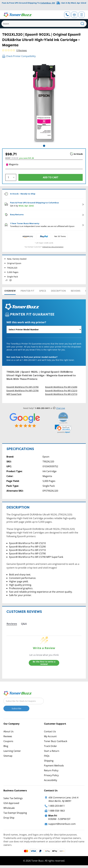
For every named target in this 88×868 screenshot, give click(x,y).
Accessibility (51, 780)
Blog (6, 746)
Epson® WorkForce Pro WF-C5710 (61, 394)
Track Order (50, 746)
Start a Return (52, 751)
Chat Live (59, 408)
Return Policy (51, 770)
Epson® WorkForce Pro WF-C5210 (61, 391)
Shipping (49, 761)
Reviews (76, 291)
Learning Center (12, 751)
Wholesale (9, 808)
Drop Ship (9, 818)
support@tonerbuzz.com (62, 824)
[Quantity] (11, 177)
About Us (8, 731)
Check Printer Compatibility (19, 56)
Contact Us (50, 731)
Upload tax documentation (53, 247)
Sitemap (8, 756)
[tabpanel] (44, 102)
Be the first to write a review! (44, 663)
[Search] (44, 24)
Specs (43, 291)
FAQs (47, 756)
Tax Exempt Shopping (15, 813)
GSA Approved (11, 803)
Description (58, 291)
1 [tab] (44, 146)
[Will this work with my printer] (44, 329)
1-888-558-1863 (57, 811)
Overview (10, 291)
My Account (50, 736)
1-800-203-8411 (57, 806)
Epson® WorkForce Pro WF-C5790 (23, 387)
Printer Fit (27, 291)
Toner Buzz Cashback (56, 741)
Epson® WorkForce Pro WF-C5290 (61, 387)
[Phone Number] (67, 15)
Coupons (8, 741)
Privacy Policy (51, 775)
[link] (63, 429)
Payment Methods (54, 766)
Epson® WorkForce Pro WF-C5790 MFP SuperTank (23, 392)
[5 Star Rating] (25, 420)
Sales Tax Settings (13, 798)
